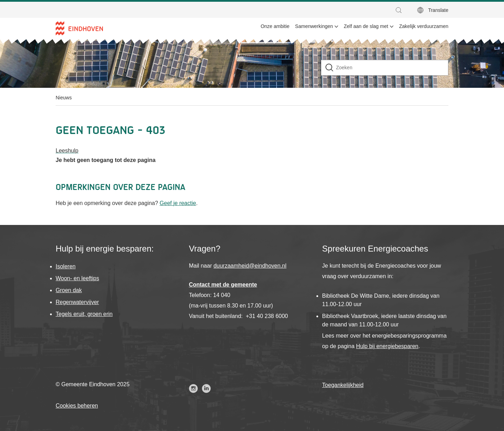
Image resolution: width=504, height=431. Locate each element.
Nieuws (64, 98)
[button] (400, 10)
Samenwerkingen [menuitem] (314, 26)
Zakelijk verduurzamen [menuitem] (424, 26)
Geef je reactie (178, 203)
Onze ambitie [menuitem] (275, 26)
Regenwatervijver (77, 302)
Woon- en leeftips (77, 278)
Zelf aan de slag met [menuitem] (366, 26)
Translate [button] (438, 10)
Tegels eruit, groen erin (84, 314)
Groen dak (69, 290)
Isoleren (66, 266)
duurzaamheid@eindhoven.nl (250, 266)
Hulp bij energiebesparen (387, 346)
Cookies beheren (77, 406)
